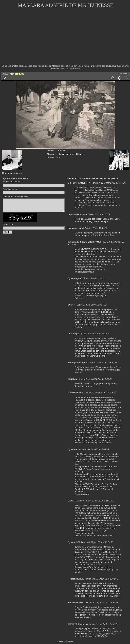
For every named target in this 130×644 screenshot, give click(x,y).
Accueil (6, 74)
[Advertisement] (65, 39)
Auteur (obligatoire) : (13, 182)
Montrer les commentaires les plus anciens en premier (93, 178)
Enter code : (9, 227)
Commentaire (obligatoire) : (16, 196)
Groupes (80, 154)
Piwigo (71, 641)
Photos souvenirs (66, 154)
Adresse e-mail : (11, 189)
